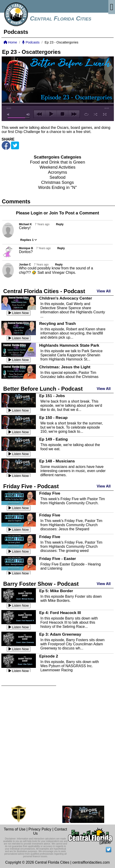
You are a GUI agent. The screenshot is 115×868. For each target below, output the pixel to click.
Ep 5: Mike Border (56, 591)
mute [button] (9, 114)
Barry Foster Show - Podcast (41, 584)
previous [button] (39, 114)
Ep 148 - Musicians (57, 461)
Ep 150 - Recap (53, 418)
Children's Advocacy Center (66, 298)
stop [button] (62, 114)
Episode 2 (49, 656)
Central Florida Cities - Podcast (44, 291)
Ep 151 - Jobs (52, 396)
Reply (60, 224)
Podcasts (31, 42)
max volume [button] (28, 114)
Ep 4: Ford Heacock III (60, 613)
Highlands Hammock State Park (69, 345)
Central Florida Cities (61, 18)
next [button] (74, 114)
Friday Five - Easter (57, 559)
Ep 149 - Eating (53, 439)
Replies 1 (29, 240)
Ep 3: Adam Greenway (60, 634)
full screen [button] (105, 114)
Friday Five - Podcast (31, 486)
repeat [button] (86, 114)
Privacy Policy (40, 829)
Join (53, 213)
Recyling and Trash (57, 323)
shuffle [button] (96, 114)
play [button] (51, 114)
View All (104, 291)
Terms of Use (14, 829)
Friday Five (50, 493)
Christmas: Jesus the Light (65, 367)
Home (10, 42)
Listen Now (19, 313)
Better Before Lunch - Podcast (43, 389)
